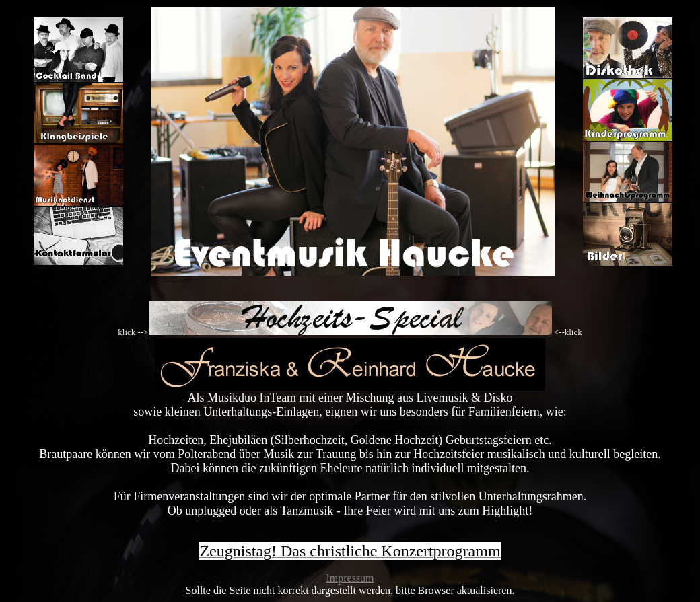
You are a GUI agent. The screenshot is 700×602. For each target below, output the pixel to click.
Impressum (350, 578)
